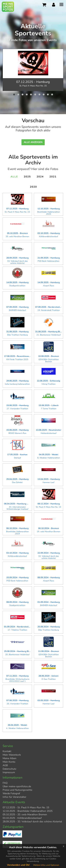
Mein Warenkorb (12, 755)
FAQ (5, 783)
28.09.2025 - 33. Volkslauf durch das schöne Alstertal (32, 822)
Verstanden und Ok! (18, 865)
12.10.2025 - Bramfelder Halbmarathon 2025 (28, 811)
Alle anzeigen (33, 142)
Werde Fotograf (11, 793)
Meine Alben (10, 758)
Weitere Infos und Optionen (46, 865)
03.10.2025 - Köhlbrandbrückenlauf (22, 818)
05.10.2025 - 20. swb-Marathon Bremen (25, 815)
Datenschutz (9, 769)
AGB (5, 765)
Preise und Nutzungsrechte (17, 790)
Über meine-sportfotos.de (17, 786)
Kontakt (7, 751)
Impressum (9, 772)
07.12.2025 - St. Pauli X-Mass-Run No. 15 (26, 807)
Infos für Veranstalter (14, 797)
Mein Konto (9, 762)
